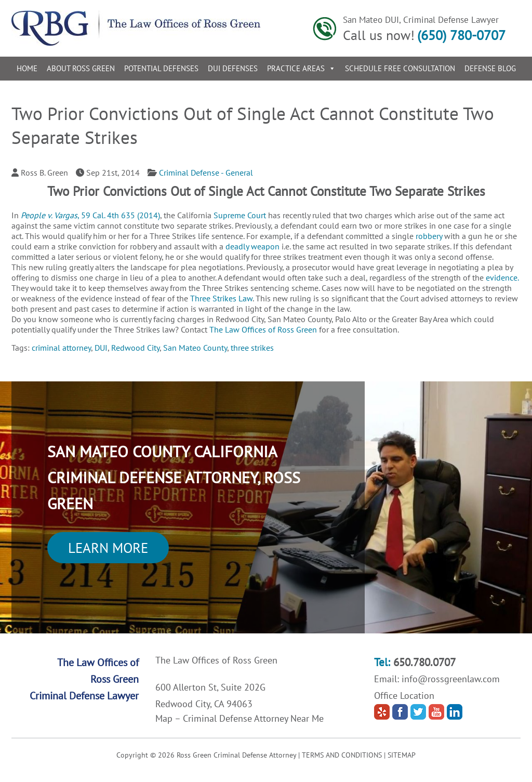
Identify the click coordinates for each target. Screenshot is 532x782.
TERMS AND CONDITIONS (342, 755)
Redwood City (135, 348)
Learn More (108, 548)
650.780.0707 (424, 662)
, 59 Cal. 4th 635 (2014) (90, 215)
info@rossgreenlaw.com (451, 679)
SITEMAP (402, 755)
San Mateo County (195, 348)
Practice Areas (301, 68)
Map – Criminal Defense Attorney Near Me (240, 718)
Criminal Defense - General (206, 173)
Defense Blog (490, 68)
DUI (101, 348)
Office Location (404, 695)
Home (27, 68)
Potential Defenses (161, 68)
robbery (429, 236)
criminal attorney (61, 348)
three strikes (252, 348)
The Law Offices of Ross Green (263, 329)
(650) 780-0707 (461, 35)
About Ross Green (81, 68)
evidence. (502, 277)
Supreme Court (240, 215)
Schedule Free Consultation (400, 68)
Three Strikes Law (221, 298)
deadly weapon (252, 246)
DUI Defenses (233, 68)
